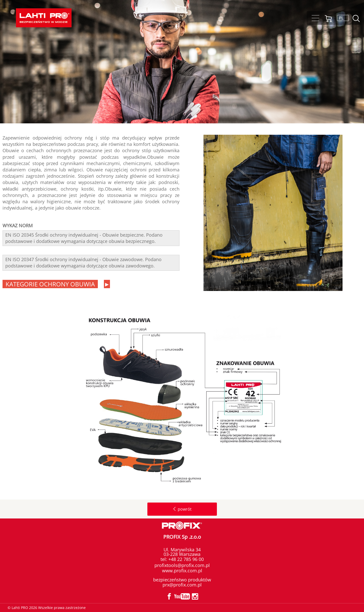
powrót (182, 509)
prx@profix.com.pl (182, 585)
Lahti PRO (44, 18)
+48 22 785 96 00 (185, 559)
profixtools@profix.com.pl (182, 565)
